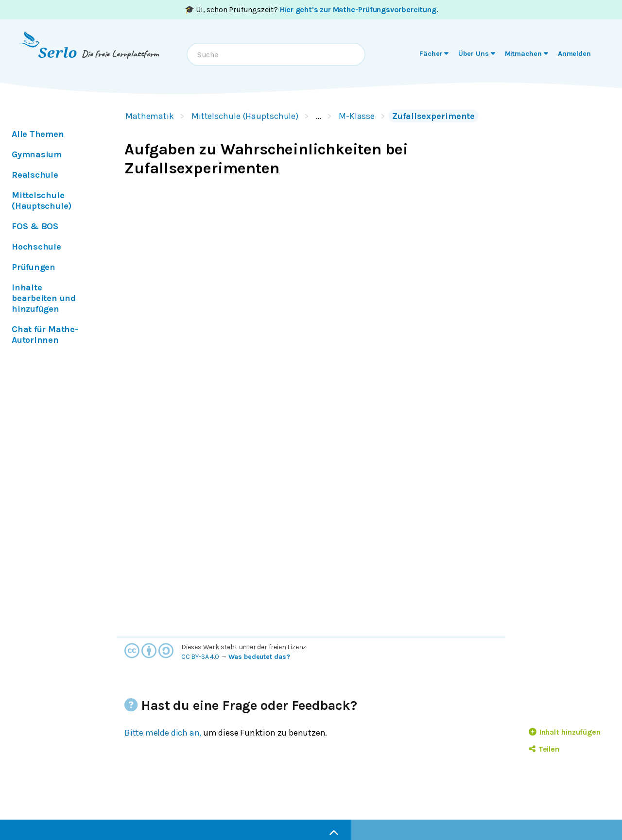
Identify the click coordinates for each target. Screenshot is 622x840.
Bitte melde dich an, (163, 733)
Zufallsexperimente (433, 116)
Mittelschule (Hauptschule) (245, 116)
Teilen (544, 749)
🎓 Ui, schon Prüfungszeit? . (311, 9)
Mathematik (150, 116)
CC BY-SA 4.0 (200, 657)
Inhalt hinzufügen (565, 732)
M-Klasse (357, 116)
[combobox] (276, 54)
